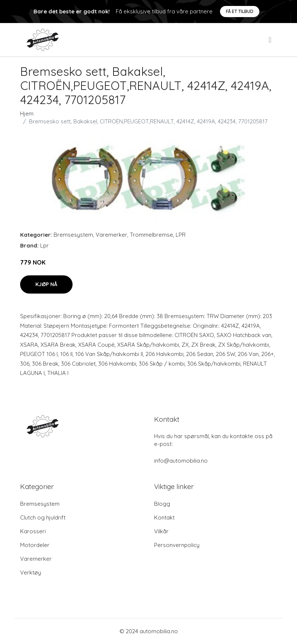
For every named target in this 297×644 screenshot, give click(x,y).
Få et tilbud (240, 11)
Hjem (27, 114)
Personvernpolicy (177, 545)
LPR (181, 235)
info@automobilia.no (181, 461)
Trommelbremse (151, 235)
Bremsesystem (73, 235)
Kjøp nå (46, 284)
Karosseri (33, 531)
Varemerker (111, 235)
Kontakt (164, 517)
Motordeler (35, 545)
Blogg (162, 504)
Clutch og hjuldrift (43, 517)
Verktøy (31, 572)
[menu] (271, 40)
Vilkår (161, 531)
